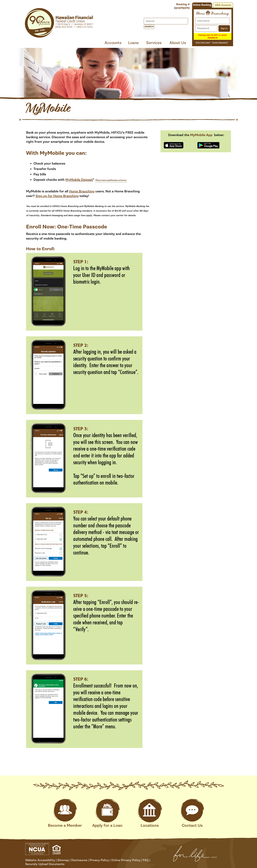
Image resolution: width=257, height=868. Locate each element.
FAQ (146, 860)
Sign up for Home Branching (57, 196)
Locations (150, 813)
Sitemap (63, 860)
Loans (133, 43)
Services (154, 43)
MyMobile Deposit (79, 180)
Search (149, 27)
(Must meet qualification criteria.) (111, 180)
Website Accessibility (40, 860)
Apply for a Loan (107, 813)
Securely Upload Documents (45, 864)
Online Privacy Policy (126, 860)
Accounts (113, 43)
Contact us (213, 38)
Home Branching (82, 191)
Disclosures (79, 860)
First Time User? (203, 42)
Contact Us (192, 813)
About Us (178, 43)
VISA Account (223, 5)
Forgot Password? (220, 42)
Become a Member (65, 813)
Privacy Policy (99, 860)
